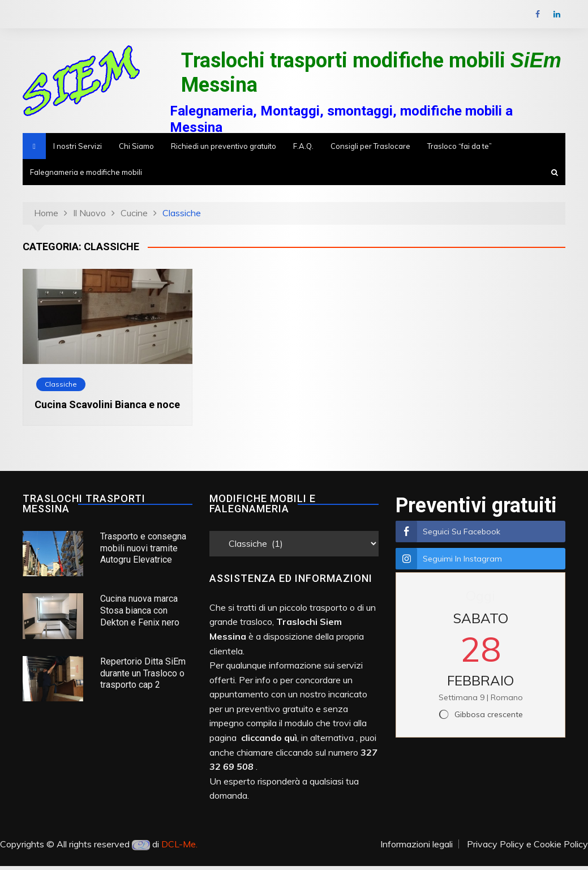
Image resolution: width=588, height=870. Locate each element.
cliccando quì (269, 738)
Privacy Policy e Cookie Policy (527, 844)
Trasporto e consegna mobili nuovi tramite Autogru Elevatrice (143, 548)
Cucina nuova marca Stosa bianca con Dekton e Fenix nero (140, 610)
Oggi (480, 595)
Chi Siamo (136, 146)
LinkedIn (557, 14)
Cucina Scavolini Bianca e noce (107, 404)
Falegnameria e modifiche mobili (86, 172)
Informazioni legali (417, 844)
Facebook (538, 14)
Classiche (61, 384)
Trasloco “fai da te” (460, 146)
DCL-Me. (179, 844)
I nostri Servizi (78, 146)
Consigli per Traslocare (370, 146)
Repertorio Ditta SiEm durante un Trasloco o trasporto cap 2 (143, 673)
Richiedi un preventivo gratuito (224, 146)
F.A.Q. (303, 146)
